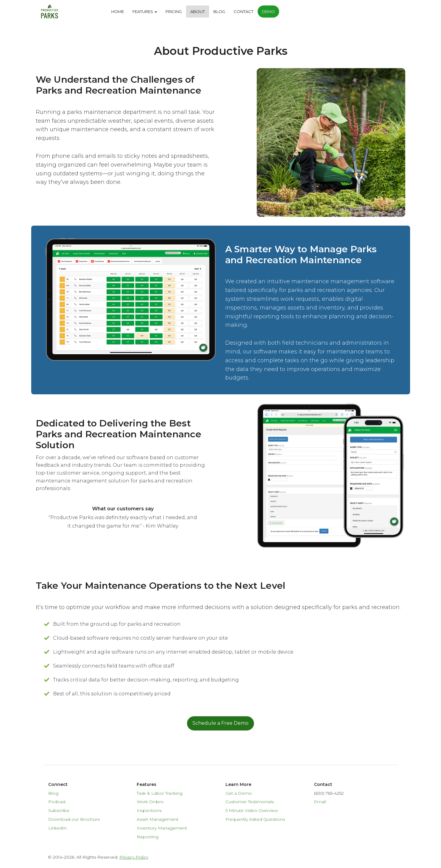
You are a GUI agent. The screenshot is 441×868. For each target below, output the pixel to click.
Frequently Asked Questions (255, 819)
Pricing (174, 12)
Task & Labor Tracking (160, 793)
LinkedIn (57, 828)
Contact (244, 12)
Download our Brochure (74, 819)
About (198, 12)
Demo (268, 12)
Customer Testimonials (250, 802)
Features (145, 12)
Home (118, 12)
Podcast (57, 802)
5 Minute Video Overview (252, 810)
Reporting (148, 837)
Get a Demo (239, 793)
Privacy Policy (134, 857)
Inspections (149, 810)
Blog (219, 12)
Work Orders (150, 802)
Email (320, 802)
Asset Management (158, 819)
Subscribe (59, 810)
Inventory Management (162, 828)
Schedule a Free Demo (220, 723)
